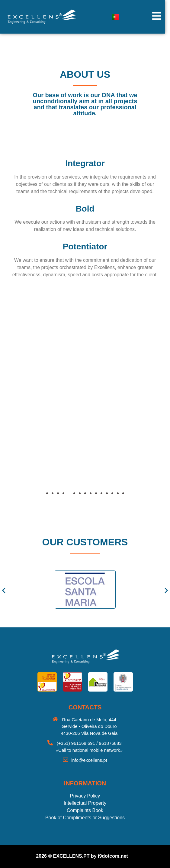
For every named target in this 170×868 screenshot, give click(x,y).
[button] (23, 415)
